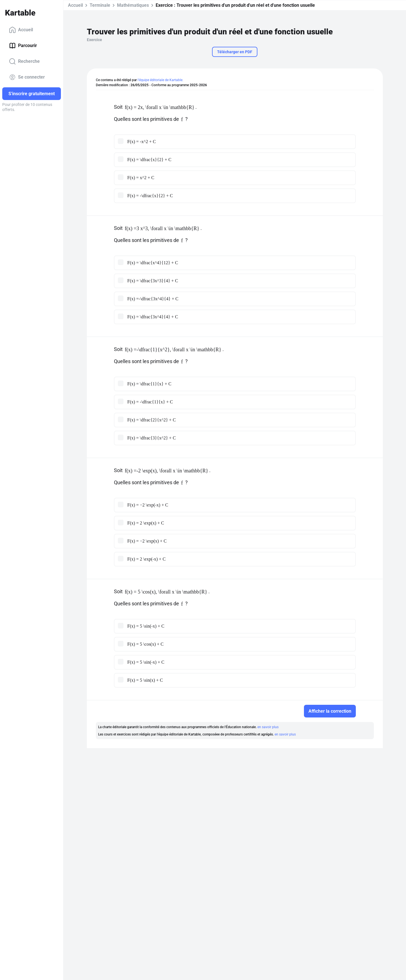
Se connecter (27, 77)
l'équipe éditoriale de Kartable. (160, 80)
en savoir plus (268, 727)
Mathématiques (133, 5)
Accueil (21, 30)
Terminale (100, 5)
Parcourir (23, 46)
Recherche (24, 61)
